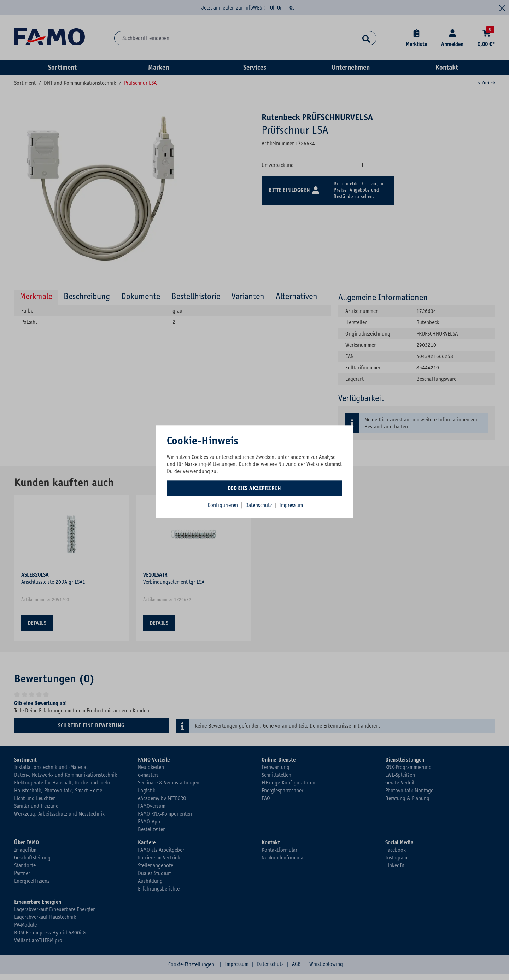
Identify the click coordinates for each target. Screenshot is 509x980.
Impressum (291, 505)
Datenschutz (259, 505)
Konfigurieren (223, 505)
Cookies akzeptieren (255, 488)
